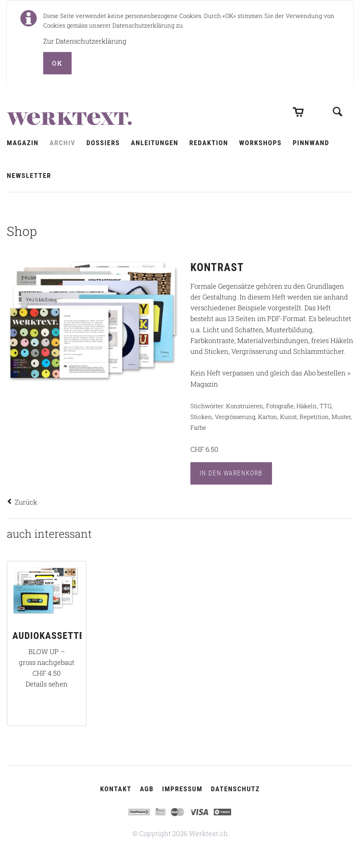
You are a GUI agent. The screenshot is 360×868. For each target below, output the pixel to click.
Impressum (182, 789)
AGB (147, 789)
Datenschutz (235, 789)
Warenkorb (298, 106)
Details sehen (47, 684)
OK (57, 63)
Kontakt (116, 789)
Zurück (26, 502)
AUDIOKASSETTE (48, 636)
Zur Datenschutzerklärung (85, 41)
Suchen (338, 106)
